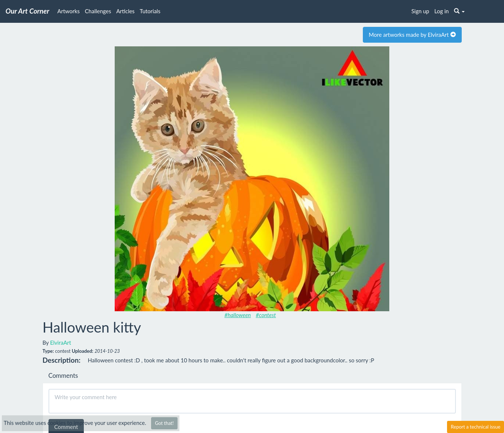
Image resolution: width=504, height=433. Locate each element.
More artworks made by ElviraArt (412, 35)
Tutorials (150, 11)
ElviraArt (60, 343)
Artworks (69, 11)
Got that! (164, 423)
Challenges (98, 11)
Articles (125, 11)
